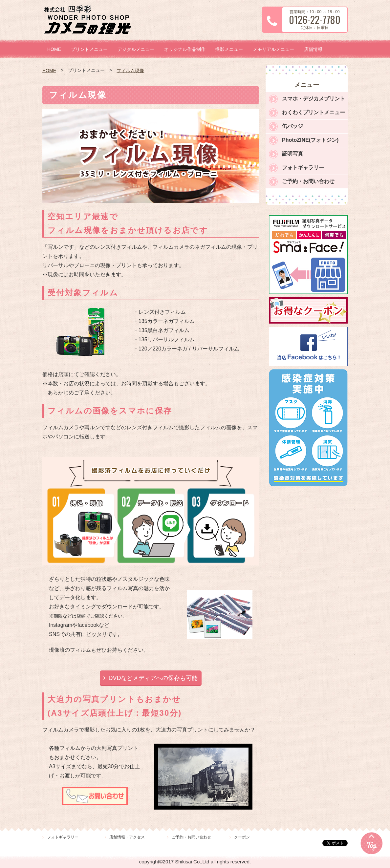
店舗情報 (313, 49)
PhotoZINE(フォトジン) (310, 140)
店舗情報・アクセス (127, 837)
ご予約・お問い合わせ (308, 181)
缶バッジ (292, 126)
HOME (54, 49)
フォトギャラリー (303, 168)
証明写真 (292, 154)
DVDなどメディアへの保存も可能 (153, 678)
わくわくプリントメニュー (314, 112)
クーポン (242, 837)
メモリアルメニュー (273, 49)
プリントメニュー (89, 49)
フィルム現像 (130, 71)
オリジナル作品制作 (185, 49)
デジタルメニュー (136, 49)
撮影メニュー (229, 49)
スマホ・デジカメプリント (314, 99)
